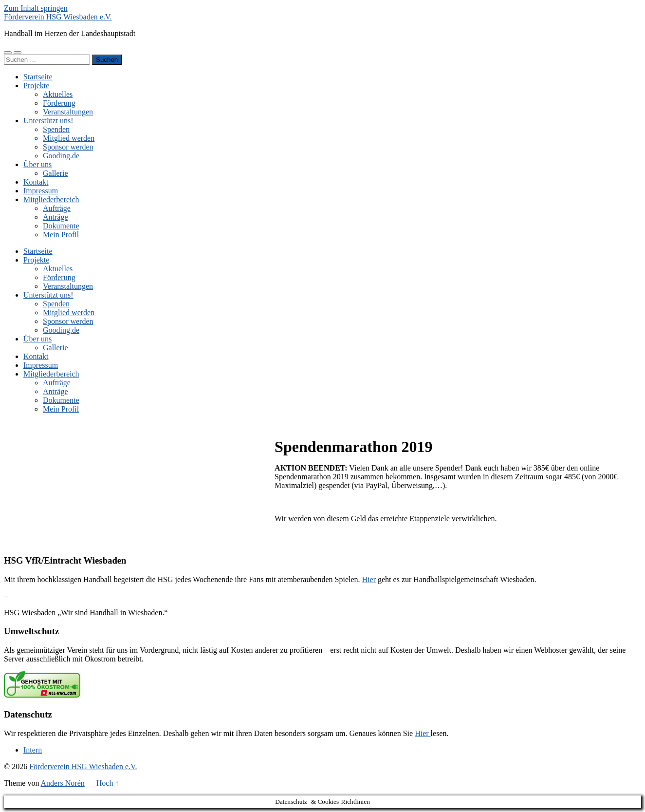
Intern (33, 750)
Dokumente (61, 226)
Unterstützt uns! (48, 121)
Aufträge (57, 208)
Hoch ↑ (108, 783)
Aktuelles (58, 94)
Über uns (37, 164)
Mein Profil (61, 235)
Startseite (38, 77)
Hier (369, 579)
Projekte (36, 85)
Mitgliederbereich (51, 199)
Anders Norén (63, 783)
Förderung (59, 103)
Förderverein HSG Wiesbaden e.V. (58, 17)
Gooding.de (61, 156)
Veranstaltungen (68, 112)
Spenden (56, 129)
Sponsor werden (68, 147)
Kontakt (36, 182)
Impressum (41, 191)
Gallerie (55, 173)
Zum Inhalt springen (36, 8)
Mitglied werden (69, 138)
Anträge (55, 217)
